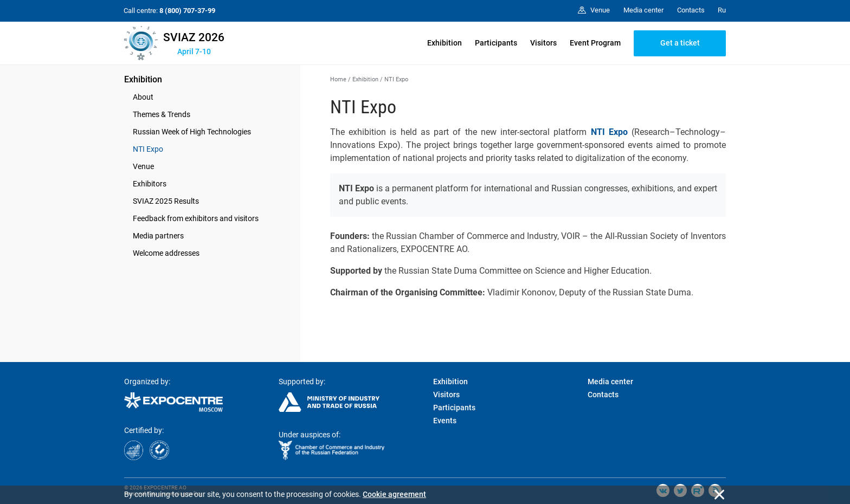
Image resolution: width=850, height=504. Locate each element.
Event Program (595, 43)
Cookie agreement (394, 494)
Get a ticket (680, 43)
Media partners (158, 236)
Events (445, 421)
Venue (143, 166)
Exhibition (445, 43)
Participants (496, 43)
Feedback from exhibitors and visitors (196, 218)
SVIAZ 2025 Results (166, 201)
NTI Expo (148, 149)
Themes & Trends (162, 114)
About (143, 97)
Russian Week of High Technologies (192, 132)
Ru (722, 10)
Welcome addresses (166, 253)
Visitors (543, 43)
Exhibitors (150, 184)
